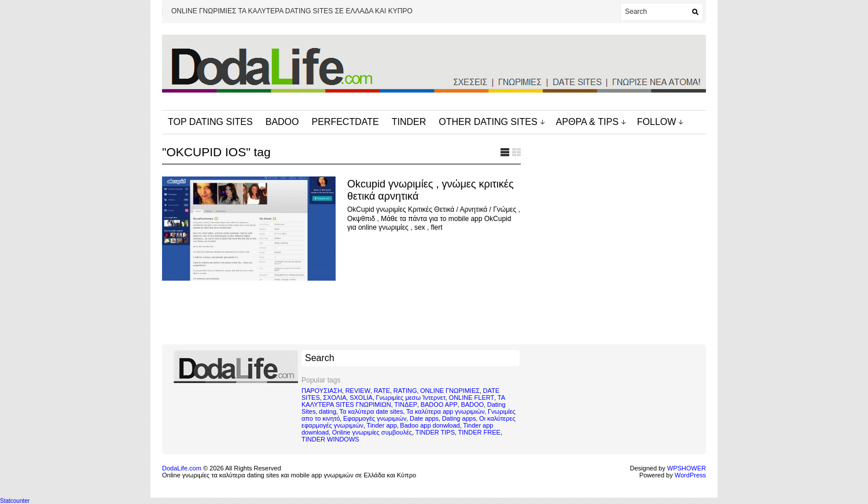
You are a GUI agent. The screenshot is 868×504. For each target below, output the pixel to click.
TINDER (409, 122)
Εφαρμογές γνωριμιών (375, 418)
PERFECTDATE (345, 122)
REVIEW (358, 391)
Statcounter (15, 501)
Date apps (424, 418)
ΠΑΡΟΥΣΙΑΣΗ (322, 391)
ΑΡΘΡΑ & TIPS (587, 122)
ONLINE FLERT (472, 398)
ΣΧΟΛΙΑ (334, 398)
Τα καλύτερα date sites (372, 411)
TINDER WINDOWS (330, 439)
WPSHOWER (687, 468)
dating (328, 411)
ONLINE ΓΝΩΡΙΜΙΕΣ (450, 391)
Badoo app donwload (430, 425)
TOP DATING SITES (210, 122)
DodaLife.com (182, 468)
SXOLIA (361, 398)
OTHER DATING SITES (488, 122)
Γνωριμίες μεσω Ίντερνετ (411, 398)
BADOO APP (439, 404)
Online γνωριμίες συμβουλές (372, 432)
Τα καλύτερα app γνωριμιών (445, 411)
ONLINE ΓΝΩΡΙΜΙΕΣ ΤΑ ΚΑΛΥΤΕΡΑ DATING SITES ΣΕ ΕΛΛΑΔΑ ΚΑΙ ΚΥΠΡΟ (292, 11)
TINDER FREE (479, 432)
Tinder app (382, 425)
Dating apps (459, 418)
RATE (382, 391)
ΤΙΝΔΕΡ (406, 404)
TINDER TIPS (435, 432)
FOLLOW (657, 122)
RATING (405, 391)
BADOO (282, 122)
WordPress (690, 475)
